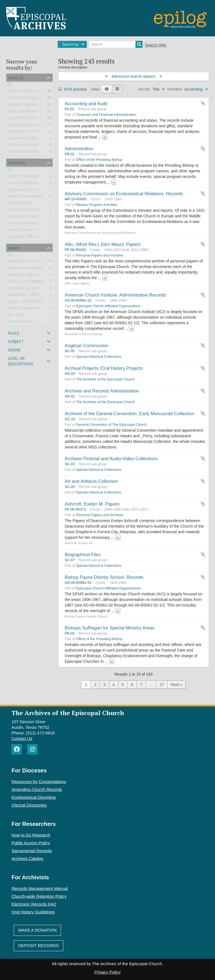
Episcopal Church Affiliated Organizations (43, 112)
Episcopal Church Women (30, 217)
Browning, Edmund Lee (28, 276)
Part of (16, 77)
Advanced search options (134, 76)
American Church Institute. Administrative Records (115, 295)
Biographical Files (83, 554)
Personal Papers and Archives (34, 92)
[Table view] (117, 89)
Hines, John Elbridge (25, 282)
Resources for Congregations (39, 782)
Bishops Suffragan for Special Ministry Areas (109, 628)
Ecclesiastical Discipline (34, 797)
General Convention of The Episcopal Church (112, 425)
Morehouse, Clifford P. (26, 296)
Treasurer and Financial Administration (106, 115)
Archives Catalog (27, 858)
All (10, 85)
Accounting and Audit (86, 104)
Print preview (73, 89)
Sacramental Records (32, 851)
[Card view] (107, 89)
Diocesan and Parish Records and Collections (47, 132)
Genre (14, 349)
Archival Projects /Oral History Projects (104, 368)
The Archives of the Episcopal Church (40, 152)
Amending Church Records (37, 789)
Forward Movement (24, 211)
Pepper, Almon (20, 323)
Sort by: (144, 89)
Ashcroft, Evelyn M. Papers (92, 504)
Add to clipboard (203, 104)
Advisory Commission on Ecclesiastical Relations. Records (124, 194)
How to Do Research (31, 835)
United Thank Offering (26, 177)
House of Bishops (23, 184)
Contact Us (22, 738)
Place (14, 332)
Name (14, 247)
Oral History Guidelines (33, 912)
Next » (176, 685)
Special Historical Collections (32, 119)
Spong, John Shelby (25, 302)
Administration (79, 149)
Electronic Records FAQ (34, 904)
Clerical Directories (29, 805)
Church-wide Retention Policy (39, 896)
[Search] (116, 44)
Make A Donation (37, 930)
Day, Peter (16, 316)
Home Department (23, 309)
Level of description (20, 360)
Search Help (156, 45)
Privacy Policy (107, 972)
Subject (16, 341)
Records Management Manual (40, 888)
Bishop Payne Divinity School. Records (104, 577)
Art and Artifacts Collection (91, 481)
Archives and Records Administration (102, 391)
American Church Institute (30, 262)
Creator (17, 162)
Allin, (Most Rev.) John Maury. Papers (103, 244)
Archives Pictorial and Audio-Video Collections (111, 459)
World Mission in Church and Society (39, 231)
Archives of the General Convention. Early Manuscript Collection (129, 413)
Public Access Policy (31, 843)
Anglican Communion (86, 346)
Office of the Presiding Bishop (33, 146)
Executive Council (23, 289)
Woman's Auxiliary (23, 224)
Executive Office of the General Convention (45, 238)
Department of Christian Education (37, 191)
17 (162, 685)
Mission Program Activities (30, 105)
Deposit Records (38, 945)
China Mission (20, 204)
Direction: (175, 89)
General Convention (25, 197)
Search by (71, 44)
